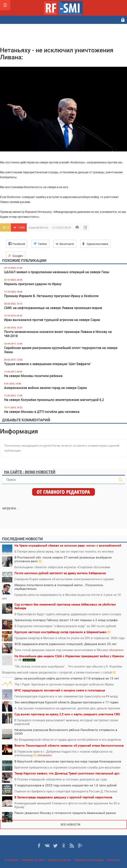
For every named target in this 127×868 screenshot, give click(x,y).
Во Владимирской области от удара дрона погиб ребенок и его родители (68, 739)
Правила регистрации (89, 860)
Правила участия (59, 860)
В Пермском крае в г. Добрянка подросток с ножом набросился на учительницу (63, 753)
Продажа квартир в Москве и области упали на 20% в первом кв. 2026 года (69, 638)
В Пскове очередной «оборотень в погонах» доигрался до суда (61, 779)
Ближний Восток (38, 227)
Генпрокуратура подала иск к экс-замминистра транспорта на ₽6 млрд (66, 696)
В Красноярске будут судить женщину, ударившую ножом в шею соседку (68, 614)
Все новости (70, 824)
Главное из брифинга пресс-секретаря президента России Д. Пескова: (66, 791)
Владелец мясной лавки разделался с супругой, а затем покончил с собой (59, 672)
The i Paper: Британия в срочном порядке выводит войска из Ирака (64, 684)
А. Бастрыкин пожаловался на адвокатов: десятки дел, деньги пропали (67, 708)
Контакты (113, 860)
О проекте (12, 860)
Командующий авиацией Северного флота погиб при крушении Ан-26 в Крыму (67, 805)
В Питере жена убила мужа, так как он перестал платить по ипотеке (64, 551)
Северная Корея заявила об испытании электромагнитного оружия (64, 579)
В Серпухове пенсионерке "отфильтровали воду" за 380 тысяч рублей (65, 626)
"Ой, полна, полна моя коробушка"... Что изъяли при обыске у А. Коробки (68, 666)
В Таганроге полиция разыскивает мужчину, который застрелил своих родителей (66, 722)
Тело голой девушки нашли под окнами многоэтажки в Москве (69, 650)
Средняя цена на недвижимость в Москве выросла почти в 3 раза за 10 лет (61, 596)
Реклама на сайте (33, 860)
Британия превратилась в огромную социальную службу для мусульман (68, 767)
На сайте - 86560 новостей (30, 472)
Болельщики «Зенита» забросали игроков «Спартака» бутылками (62, 567)
